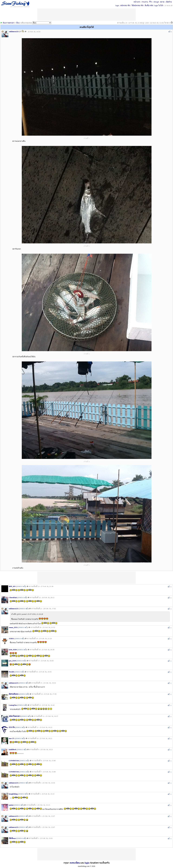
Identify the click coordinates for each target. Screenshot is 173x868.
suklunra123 (14, 31)
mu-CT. (12, 738)
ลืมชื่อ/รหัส (149, 5)
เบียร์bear (12, 838)
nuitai (11, 805)
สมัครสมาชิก (125, 5)
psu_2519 (12, 661)
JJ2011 (11, 638)
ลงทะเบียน (75, 863)
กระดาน (145, 2)
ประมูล (156, 2)
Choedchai (13, 597)
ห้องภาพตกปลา (9, 23)
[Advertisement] (86, 578)
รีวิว (151, 2)
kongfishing (13, 794)
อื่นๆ (18, 23)
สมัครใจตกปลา (15, 716)
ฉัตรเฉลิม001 (14, 694)
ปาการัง (12, 727)
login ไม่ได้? (159, 5)
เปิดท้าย (169, 2)
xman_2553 (13, 627)
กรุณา (67, 863)
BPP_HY (12, 586)
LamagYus (13, 705)
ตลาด (162, 2)
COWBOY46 (14, 761)
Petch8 (11, 672)
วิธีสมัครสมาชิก (138, 5)
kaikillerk (12, 749)
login (117, 5)
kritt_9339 (13, 650)
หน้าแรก (137, 2)
